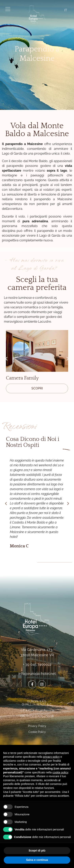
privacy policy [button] (51, 757)
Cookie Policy (37, 732)
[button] (6, 359)
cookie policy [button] (60, 772)
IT (66, 10)
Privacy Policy (37, 726)
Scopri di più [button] (37, 851)
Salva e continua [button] (37, 860)
